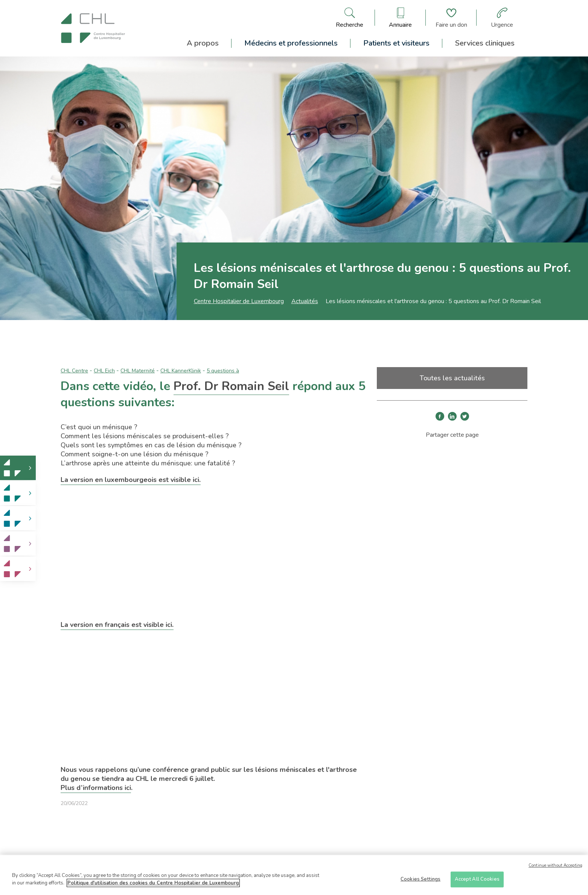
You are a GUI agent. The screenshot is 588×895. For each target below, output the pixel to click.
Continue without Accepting (555, 868)
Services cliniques (485, 43)
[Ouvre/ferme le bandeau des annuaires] (400, 18)
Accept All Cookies (477, 882)
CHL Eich (104, 371)
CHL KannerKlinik (181, 371)
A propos (203, 43)
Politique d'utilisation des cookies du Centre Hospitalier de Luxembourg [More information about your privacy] (153, 886)
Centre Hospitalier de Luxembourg (239, 301)
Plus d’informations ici (96, 788)
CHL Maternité (138, 371)
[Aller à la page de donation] (451, 18)
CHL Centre (74, 371)
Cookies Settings (420, 882)
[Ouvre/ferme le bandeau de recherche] (350, 18)
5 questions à (223, 371)
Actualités (305, 301)
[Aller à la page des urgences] (502, 18)
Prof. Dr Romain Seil (231, 386)
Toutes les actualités (452, 378)
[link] (18, 468)
